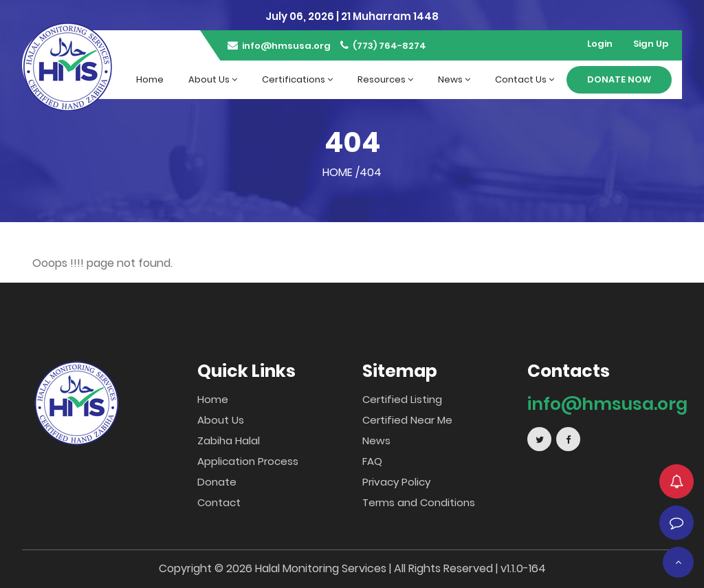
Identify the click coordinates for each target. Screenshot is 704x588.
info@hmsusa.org (279, 46)
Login (600, 44)
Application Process (248, 461)
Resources (385, 79)
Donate (217, 482)
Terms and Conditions (419, 502)
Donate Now (619, 79)
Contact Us (525, 79)
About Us (213, 79)
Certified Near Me (407, 420)
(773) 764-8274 (383, 46)
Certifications (297, 79)
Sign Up (651, 44)
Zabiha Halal (229, 440)
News (454, 79)
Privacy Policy (396, 482)
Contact (219, 502)
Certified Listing (402, 399)
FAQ (372, 461)
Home (150, 79)
